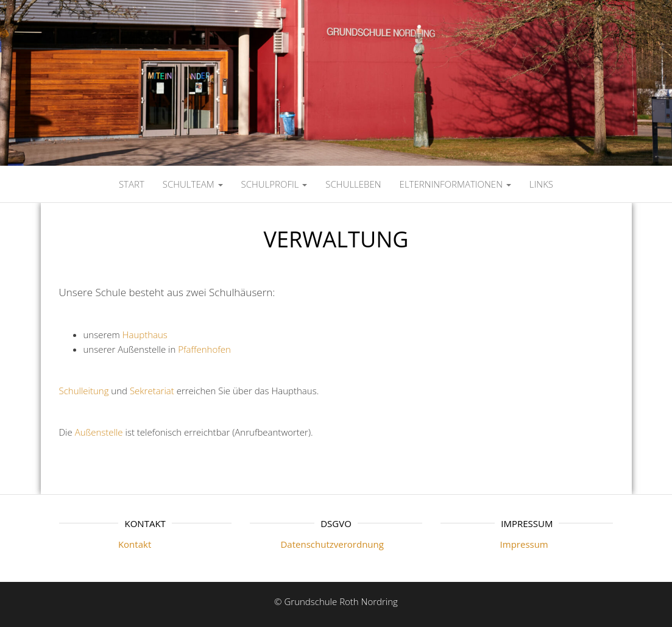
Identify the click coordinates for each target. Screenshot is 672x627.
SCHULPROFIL (274, 184)
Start (132, 184)
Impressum (494, 544)
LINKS (541, 184)
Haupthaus (145, 335)
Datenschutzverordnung (317, 544)
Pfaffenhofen (204, 349)
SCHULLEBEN (353, 184)
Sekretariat (152, 391)
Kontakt (105, 544)
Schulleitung (84, 391)
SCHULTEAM (193, 184)
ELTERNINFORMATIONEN (455, 184)
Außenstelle (99, 432)
